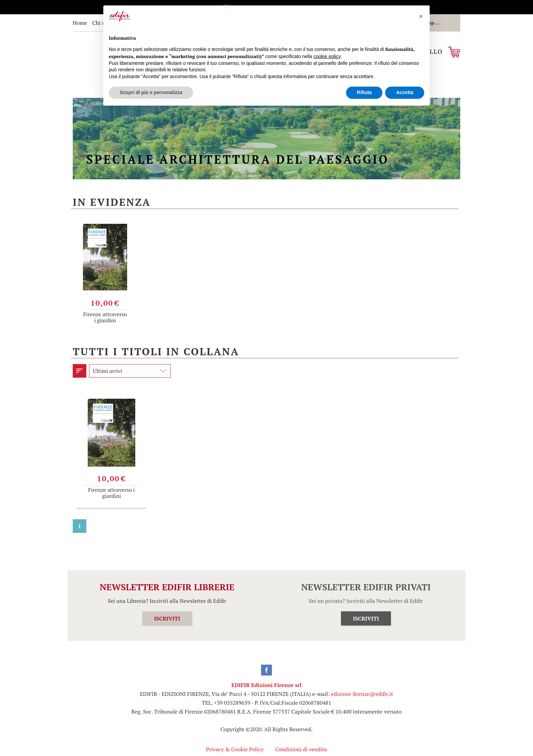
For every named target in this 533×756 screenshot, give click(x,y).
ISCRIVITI (167, 618)
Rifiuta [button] (364, 92)
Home (80, 23)
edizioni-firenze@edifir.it (362, 694)
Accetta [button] (405, 92)
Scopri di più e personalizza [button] (151, 92)
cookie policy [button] (327, 56)
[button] (421, 16)
